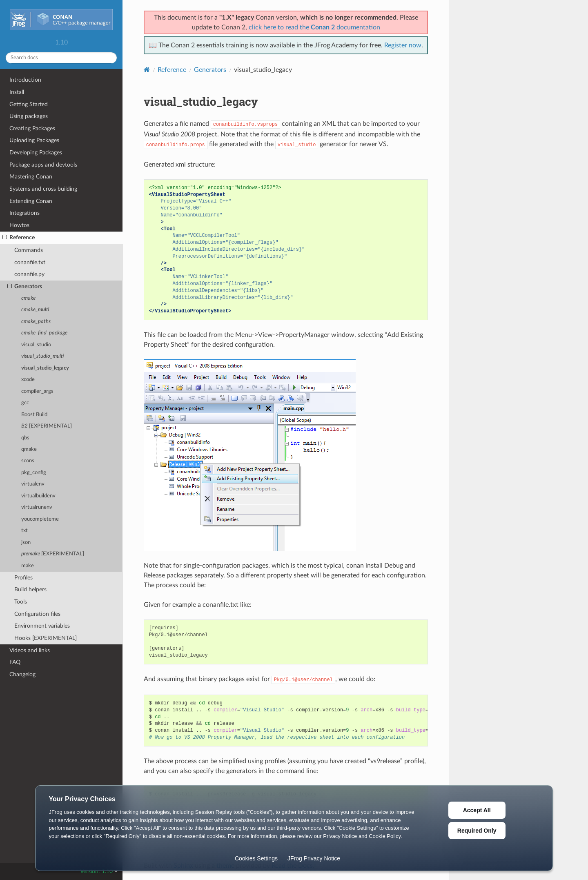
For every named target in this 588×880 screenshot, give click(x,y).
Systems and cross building (43, 189)
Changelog (22, 674)
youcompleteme (40, 519)
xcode (28, 380)
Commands (29, 250)
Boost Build (34, 415)
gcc (25, 403)
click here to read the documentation (314, 27)
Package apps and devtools (43, 165)
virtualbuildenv (38, 496)
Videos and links (30, 650)
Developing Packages (36, 153)
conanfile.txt (30, 262)
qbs (25, 438)
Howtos (19, 225)
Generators (25, 287)
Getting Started (29, 104)
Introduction (25, 80)
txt (24, 531)
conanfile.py (29, 274)
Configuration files (37, 614)
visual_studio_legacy (45, 368)
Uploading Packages (34, 140)
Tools (21, 602)
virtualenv (33, 484)
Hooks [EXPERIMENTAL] (46, 638)
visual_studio (36, 345)
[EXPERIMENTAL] (47, 426)
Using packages (29, 116)
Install (17, 92)
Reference (19, 238)
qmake (29, 449)
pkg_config (34, 473)
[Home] (147, 70)
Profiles (23, 578)
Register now (403, 45)
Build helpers (30, 589)
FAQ (15, 662)
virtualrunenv (37, 507)
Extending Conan (31, 201)
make (28, 566)
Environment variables (42, 626)
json (26, 542)
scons (28, 461)
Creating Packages (32, 128)
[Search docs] (61, 58)
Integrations (24, 213)
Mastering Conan (31, 177)
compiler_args (37, 391)
